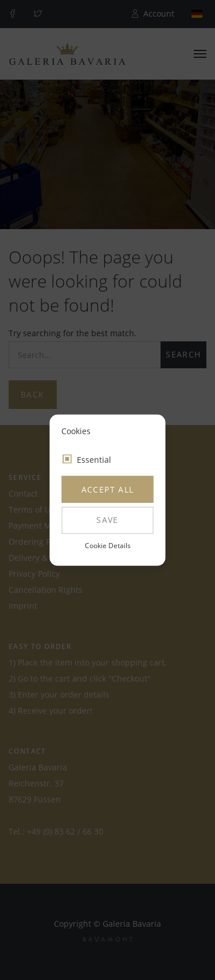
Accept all (108, 489)
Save (107, 520)
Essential (94, 460)
